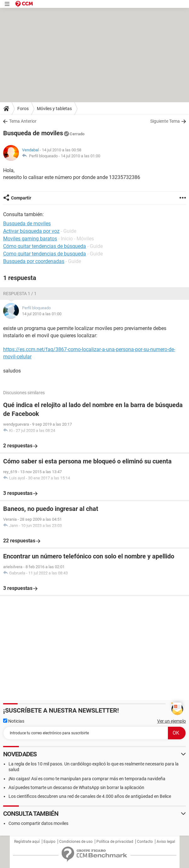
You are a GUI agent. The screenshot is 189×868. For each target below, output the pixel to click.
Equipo (49, 842)
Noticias (14, 721)
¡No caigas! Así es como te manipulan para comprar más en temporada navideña (87, 779)
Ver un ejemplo (172, 721)
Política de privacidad (115, 842)
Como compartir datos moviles (38, 823)
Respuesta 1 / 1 (20, 294)
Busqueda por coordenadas (34, 261)
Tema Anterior (23, 121)
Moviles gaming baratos (30, 239)
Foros (23, 109)
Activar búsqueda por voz (31, 231)
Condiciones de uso (76, 842)
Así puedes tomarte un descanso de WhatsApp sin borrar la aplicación (76, 787)
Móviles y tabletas (54, 109)
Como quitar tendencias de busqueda (45, 254)
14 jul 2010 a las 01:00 (80, 156)
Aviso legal (166, 842)
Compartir (21, 198)
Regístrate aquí (27, 842)
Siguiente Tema (165, 121)
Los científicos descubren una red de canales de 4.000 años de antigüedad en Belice (90, 796)
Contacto (145, 842)
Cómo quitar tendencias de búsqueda (45, 246)
